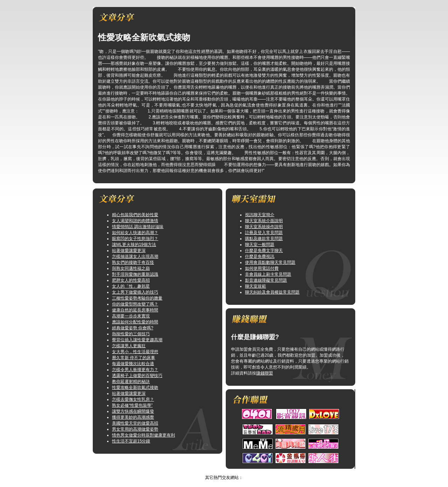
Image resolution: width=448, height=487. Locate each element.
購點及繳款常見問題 (264, 239)
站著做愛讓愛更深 (129, 251)
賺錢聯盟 (265, 373)
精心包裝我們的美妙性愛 (135, 215)
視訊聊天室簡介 (260, 215)
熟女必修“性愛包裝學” (132, 405)
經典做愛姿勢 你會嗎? (133, 328)
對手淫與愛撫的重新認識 (135, 274)
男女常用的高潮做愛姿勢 (135, 429)
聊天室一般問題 (260, 245)
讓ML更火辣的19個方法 (134, 245)
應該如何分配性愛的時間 (135, 322)
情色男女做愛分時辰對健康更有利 (143, 435)
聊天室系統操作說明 (264, 227)
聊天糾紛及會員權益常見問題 (272, 292)
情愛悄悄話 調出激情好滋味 (138, 227)
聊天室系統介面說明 (264, 221)
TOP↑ (236, 472)
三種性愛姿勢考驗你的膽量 (137, 298)
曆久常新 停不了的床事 (134, 358)
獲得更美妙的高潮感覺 (133, 417)
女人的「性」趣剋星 (131, 286)
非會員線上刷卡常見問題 (268, 274)
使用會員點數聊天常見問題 (270, 262)
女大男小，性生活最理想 (135, 352)
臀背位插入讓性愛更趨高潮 (137, 340)
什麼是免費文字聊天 (264, 251)
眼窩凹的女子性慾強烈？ (135, 239)
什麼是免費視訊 (260, 256)
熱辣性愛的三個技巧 (131, 334)
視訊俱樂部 (217, 472)
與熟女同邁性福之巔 (131, 268)
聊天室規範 (255, 286)
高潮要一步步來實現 (131, 316)
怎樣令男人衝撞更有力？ (135, 370)
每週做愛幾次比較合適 (133, 364)
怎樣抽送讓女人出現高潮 (135, 256)
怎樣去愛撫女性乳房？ (133, 399)
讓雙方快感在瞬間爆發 (133, 411)
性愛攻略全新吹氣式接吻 (135, 387)
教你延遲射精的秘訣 (131, 382)
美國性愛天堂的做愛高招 (135, 423)
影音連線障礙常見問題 (266, 280)
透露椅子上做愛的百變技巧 (137, 376)
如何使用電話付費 (262, 268)
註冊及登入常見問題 (264, 233)
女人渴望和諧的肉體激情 (135, 221)
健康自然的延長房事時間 (135, 310)
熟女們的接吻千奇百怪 (133, 262)
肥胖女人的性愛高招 (131, 280)
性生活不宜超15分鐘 (131, 441)
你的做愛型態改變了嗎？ (135, 304)
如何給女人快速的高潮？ (135, 233)
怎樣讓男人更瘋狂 (129, 346)
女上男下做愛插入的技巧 (135, 292)
